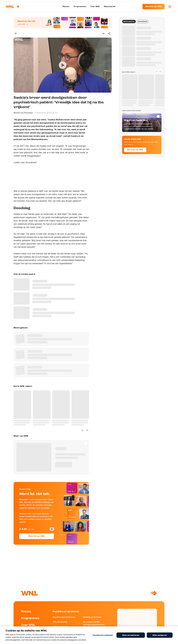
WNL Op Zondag (60, 622)
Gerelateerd (143, 22)
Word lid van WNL (154, 7)
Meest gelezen (129, 22)
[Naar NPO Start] (153, 593)
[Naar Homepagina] (13, 7)
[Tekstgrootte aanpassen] (103, 33)
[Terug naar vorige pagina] (16, 33)
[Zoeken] (138, 7)
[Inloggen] (170, 7)
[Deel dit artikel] (109, 33)
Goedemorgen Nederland (64, 617)
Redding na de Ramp (92, 617)
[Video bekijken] (63, 65)
